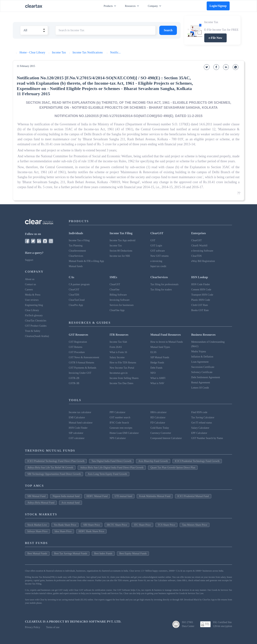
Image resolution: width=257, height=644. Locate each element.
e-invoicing (156, 261)
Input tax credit (158, 266)
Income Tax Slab (118, 342)
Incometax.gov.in (119, 373)
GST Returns (76, 347)
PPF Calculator (117, 412)
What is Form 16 (118, 352)
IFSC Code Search (119, 423)
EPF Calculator (199, 433)
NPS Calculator (118, 438)
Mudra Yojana (198, 351)
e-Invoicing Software (202, 251)
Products (111, 6)
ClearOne (115, 290)
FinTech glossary (34, 315)
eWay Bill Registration (203, 261)
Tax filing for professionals (164, 284)
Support (29, 260)
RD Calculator (158, 417)
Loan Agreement (200, 362)
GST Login (156, 246)
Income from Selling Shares (124, 378)
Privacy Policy (33, 627)
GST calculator (77, 438)
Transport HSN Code (202, 295)
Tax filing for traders (161, 290)
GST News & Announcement (84, 357)
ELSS (153, 352)
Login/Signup (218, 6)
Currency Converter (161, 433)
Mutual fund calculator (81, 423)
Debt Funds (156, 368)
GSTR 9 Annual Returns (82, 363)
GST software (158, 251)
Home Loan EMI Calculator (124, 433)
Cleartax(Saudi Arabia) (37, 336)
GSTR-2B (74, 378)
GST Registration (78, 342)
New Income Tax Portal (122, 368)
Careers (29, 290)
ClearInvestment (77, 251)
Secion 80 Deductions (121, 251)
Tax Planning (76, 246)
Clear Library (32, 310)
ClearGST (196, 240)
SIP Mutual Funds (160, 357)
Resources (133, 6)
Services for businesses (122, 305)
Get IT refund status (201, 423)
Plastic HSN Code (201, 300)
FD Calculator (158, 423)
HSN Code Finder (200, 284)
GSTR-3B (74, 383)
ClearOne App (117, 310)
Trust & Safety (33, 331)
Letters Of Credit (200, 388)
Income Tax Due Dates (121, 383)
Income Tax (116, 246)
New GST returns (160, 256)
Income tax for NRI (120, 256)
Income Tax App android (122, 240)
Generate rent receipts (121, 428)
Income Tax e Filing (79, 240)
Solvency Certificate (202, 372)
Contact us (31, 284)
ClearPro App (76, 305)
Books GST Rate (200, 310)
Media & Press (33, 295)
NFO (153, 373)
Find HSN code (199, 412)
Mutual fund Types (160, 347)
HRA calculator (158, 412)
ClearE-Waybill (199, 246)
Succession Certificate (203, 367)
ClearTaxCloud (77, 300)
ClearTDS (196, 256)
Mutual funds (76, 266)
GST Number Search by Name (207, 438)
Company (155, 6)
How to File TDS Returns (123, 363)
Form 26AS (116, 347)
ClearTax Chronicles (36, 321)
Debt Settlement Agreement (206, 377)
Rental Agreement (200, 383)
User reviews (32, 300)
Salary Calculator (200, 428)
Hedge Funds (157, 363)
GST (153, 240)
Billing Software (118, 295)
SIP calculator (76, 433)
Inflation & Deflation (202, 357)
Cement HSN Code (201, 290)
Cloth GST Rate (199, 305)
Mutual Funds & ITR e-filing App (86, 261)
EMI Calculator (77, 417)
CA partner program (79, 284)
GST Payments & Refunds (83, 368)
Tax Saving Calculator (203, 417)
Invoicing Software (120, 300)
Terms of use (53, 627)
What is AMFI (158, 378)
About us (30, 279)
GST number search (120, 417)
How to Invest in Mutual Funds (167, 342)
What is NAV (157, 383)
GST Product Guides (36, 326)
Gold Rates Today (160, 428)
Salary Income (117, 357)
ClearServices (76, 256)
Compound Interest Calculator (166, 438)
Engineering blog (34, 305)
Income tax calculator (80, 412)
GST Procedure (77, 352)
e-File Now (215, 38)
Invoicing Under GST (80, 373)
